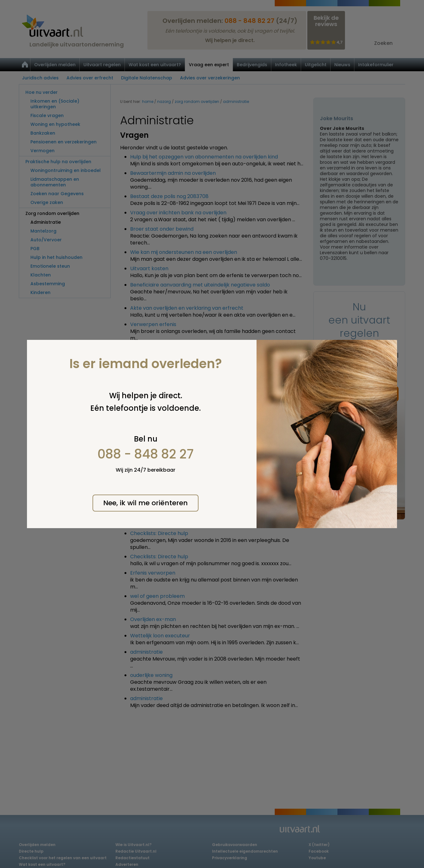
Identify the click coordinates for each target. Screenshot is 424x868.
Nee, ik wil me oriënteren (146, 503)
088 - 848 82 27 (146, 454)
